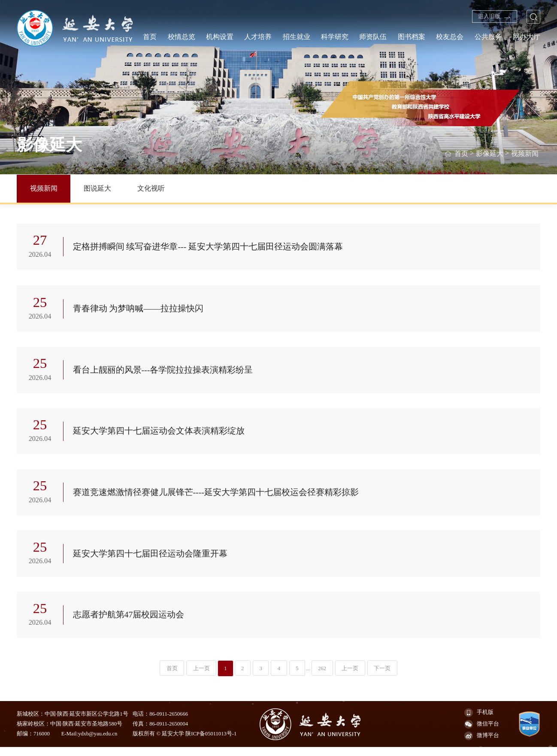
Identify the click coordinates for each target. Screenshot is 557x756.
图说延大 (97, 188)
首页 (461, 153)
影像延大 (489, 153)
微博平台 (482, 745)
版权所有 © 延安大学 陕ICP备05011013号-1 (185, 743)
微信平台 (482, 733)
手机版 (479, 722)
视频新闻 (525, 153)
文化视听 (151, 188)
